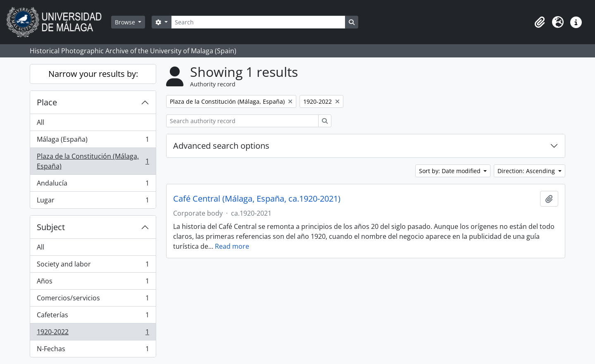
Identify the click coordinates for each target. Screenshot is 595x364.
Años (93, 283)
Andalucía (93, 185)
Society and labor (93, 266)
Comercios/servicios (93, 300)
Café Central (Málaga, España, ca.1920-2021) (257, 199)
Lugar (93, 202)
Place (47, 102)
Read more (232, 246)
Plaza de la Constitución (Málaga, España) (93, 161)
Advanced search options (221, 146)
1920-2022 (93, 334)
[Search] (258, 22)
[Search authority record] (242, 121)
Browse (126, 22)
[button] (540, 22)
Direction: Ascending (527, 171)
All (40, 122)
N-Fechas (93, 350)
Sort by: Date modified (451, 171)
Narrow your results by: (93, 74)
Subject (51, 227)
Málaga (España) (93, 141)
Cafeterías (93, 317)
